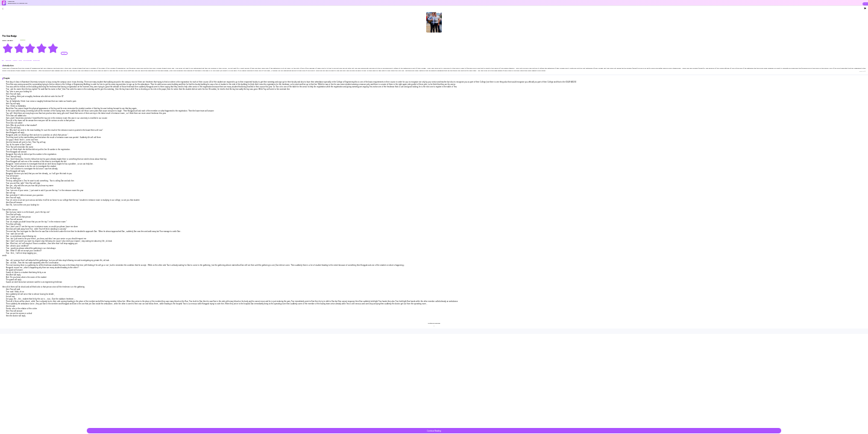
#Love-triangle (28, 61)
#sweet (15, 61)
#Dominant (36, 61)
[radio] (8, 48)
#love (20, 61)
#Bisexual (8, 61)
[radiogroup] (30, 48)
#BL (3, 61)
